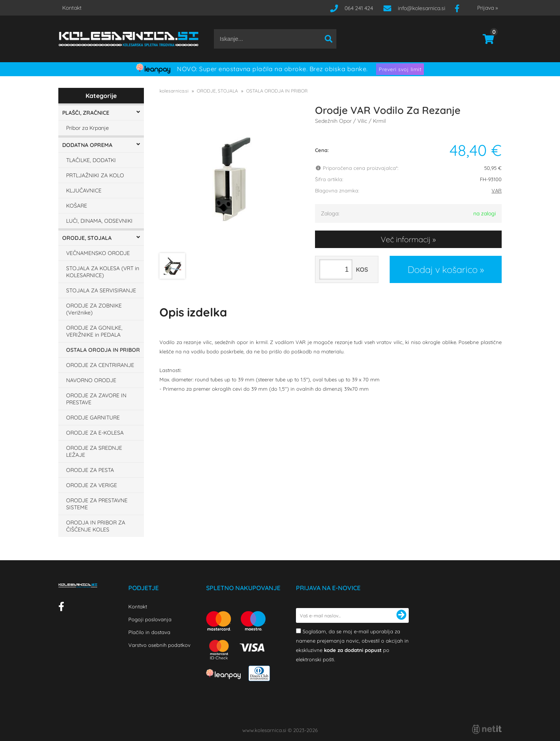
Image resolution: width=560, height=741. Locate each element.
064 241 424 (359, 8)
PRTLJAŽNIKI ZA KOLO (95, 175)
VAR (497, 190)
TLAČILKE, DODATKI (91, 160)
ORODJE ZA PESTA (90, 470)
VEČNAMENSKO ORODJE (98, 253)
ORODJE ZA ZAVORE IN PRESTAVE (96, 399)
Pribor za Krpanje (87, 128)
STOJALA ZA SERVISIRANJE (101, 290)
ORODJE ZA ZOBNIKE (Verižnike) (94, 309)
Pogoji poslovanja (150, 619)
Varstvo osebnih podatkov (159, 645)
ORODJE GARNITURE (93, 418)
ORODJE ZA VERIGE (92, 485)
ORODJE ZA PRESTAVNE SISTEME (97, 504)
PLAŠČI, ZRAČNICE (86, 113)
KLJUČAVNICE (84, 190)
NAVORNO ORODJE (91, 380)
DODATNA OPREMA (87, 145)
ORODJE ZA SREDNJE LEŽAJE (94, 451)
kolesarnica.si (174, 91)
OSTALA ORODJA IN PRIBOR (103, 350)
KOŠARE (77, 206)
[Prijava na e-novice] (401, 615)
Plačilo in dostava (149, 632)
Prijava (487, 8)
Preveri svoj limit (400, 69)
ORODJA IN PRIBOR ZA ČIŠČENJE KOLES (96, 526)
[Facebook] (460, 8)
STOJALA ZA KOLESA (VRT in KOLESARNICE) (103, 272)
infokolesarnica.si (422, 8)
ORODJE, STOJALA (87, 238)
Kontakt (72, 8)
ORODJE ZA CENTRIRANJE (100, 365)
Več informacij (406, 239)
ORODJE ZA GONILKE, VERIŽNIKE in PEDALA (94, 331)
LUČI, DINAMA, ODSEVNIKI (99, 221)
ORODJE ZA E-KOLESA (95, 433)
